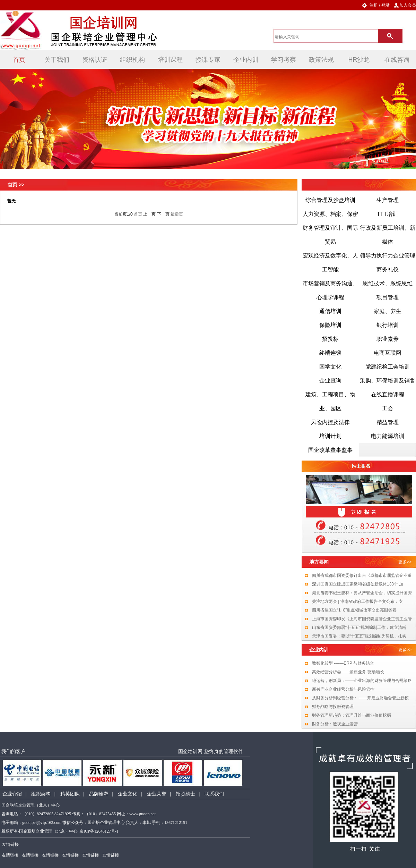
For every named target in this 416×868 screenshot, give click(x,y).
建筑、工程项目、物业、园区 (330, 401)
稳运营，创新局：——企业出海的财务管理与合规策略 (362, 681)
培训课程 (170, 60)
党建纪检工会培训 (388, 367)
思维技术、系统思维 (388, 283)
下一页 (163, 214)
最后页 (177, 214)
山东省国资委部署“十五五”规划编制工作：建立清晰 (359, 627)
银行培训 (388, 325)
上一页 (149, 214)
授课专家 (208, 60)
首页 (19, 60)
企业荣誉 (157, 794)
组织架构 (41, 794)
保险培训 (330, 325)
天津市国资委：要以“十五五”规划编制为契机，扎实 (359, 636)
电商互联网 (388, 353)
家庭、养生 (388, 311)
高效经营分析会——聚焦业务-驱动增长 (348, 672)
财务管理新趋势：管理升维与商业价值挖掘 (352, 715)
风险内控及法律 (330, 422)
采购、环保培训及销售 (388, 381)
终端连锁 (330, 353)
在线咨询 (397, 60)
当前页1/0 (124, 214)
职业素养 (388, 339)
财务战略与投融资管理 (333, 707)
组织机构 (132, 60)
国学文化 (330, 367)
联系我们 (214, 794)
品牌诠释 (99, 794)
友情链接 (10, 855)
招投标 (330, 339)
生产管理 (388, 200)
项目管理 (388, 297)
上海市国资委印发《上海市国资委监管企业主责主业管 (362, 619)
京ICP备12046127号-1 (99, 831)
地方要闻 (319, 562)
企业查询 (330, 381)
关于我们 (57, 60)
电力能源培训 (388, 436)
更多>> (405, 562)
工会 (388, 408)
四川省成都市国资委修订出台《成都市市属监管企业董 (362, 575)
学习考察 (284, 60)
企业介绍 (12, 794)
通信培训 (330, 311)
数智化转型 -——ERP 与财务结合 (343, 663)
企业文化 (128, 794)
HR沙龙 (359, 60)
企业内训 (246, 60)
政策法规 (321, 60)
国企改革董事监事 (330, 450)
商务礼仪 (388, 269)
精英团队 (70, 794)
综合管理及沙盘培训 (330, 200)
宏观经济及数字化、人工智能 (330, 263)
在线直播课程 (388, 394)
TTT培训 (387, 214)
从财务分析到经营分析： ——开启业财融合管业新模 (360, 698)
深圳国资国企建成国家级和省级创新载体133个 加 (358, 584)
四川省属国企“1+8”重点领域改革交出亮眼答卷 (354, 610)
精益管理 (388, 422)
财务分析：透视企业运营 (335, 724)
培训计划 (330, 436)
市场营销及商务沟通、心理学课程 (330, 290)
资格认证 (95, 60)
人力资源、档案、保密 (330, 214)
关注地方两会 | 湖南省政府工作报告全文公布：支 (357, 601)
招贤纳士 (185, 794)
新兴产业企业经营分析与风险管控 (343, 689)
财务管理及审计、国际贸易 (330, 235)
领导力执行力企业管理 (388, 256)
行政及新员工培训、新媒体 (388, 235)
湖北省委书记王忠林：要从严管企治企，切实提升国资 (362, 593)
